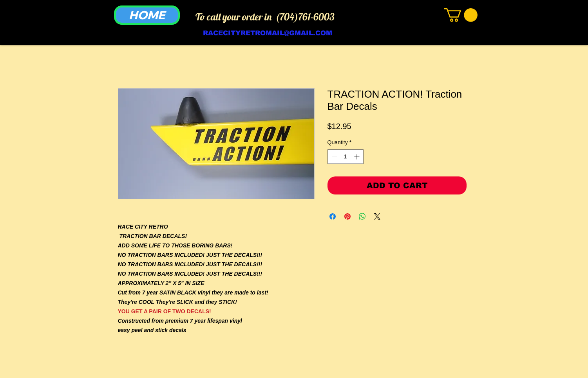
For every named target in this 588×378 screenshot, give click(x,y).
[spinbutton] (346, 157)
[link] (461, 15)
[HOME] (147, 15)
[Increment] (357, 157)
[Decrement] (334, 157)
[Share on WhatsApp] (362, 216)
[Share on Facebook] (333, 216)
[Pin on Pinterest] (347, 216)
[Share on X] (377, 216)
